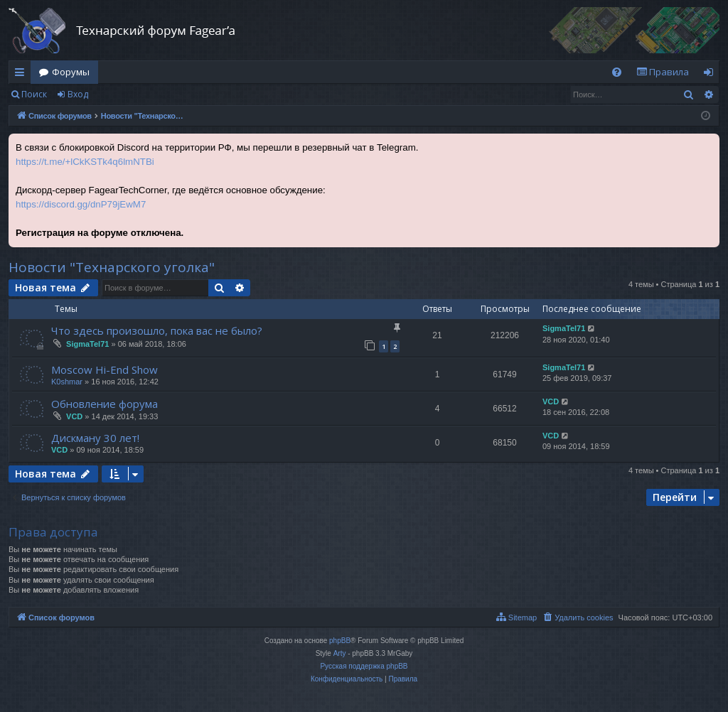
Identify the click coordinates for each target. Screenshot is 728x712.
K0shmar (67, 382)
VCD (74, 416)
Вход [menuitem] (711, 75)
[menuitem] (617, 72)
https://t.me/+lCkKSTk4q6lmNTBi (85, 162)
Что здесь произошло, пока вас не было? (157, 330)
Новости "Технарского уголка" (112, 267)
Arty (340, 653)
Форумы (71, 72)
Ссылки (22, 75)
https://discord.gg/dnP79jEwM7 (81, 204)
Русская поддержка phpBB (364, 666)
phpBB (340, 641)
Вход (78, 94)
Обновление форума (105, 404)
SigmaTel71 (87, 344)
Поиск (34, 94)
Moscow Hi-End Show (105, 370)
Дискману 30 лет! (95, 438)
